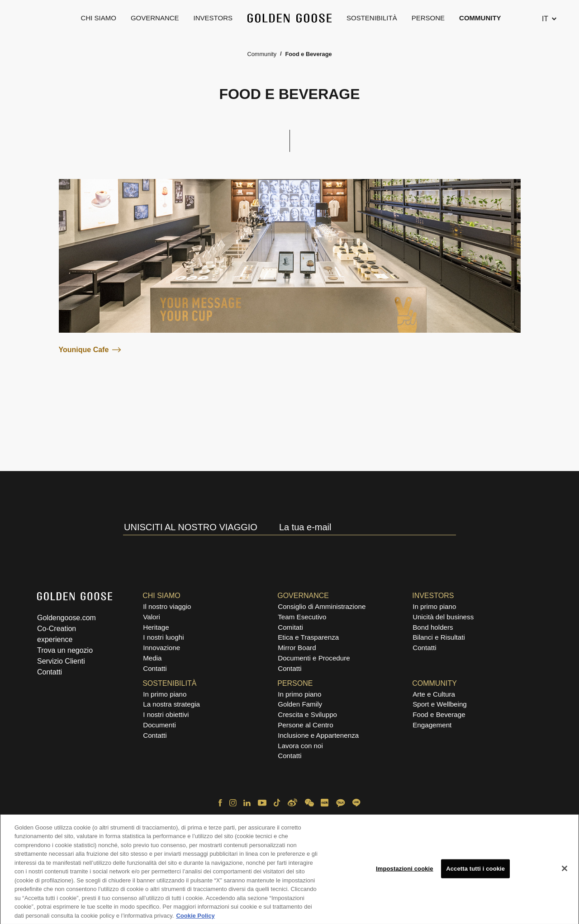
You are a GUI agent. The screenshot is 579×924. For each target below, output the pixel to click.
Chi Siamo (99, 18)
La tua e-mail (305, 527)
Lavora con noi (300, 746)
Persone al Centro (305, 725)
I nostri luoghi (163, 637)
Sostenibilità (372, 18)
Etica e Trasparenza (308, 637)
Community (480, 18)
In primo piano (434, 606)
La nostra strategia (171, 704)
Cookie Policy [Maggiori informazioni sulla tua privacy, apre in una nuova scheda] (195, 918)
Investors (213, 18)
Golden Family (300, 704)
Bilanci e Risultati (439, 637)
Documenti (159, 725)
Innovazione (161, 648)
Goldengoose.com (66, 618)
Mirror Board (297, 648)
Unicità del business (443, 617)
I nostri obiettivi (166, 714)
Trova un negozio (65, 650)
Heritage (156, 627)
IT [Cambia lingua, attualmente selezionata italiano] (545, 19)
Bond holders (433, 627)
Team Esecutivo (302, 617)
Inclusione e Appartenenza (318, 735)
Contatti (50, 672)
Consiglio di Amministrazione (322, 606)
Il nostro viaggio (167, 606)
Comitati (290, 627)
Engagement (432, 725)
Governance (155, 18)
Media (152, 658)
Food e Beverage (439, 714)
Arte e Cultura (434, 694)
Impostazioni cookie (405, 871)
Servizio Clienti (61, 661)
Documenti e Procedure (314, 658)
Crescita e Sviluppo (307, 714)
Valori (152, 617)
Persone (428, 18)
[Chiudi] (565, 871)
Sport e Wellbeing (440, 704)
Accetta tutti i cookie (475, 871)
